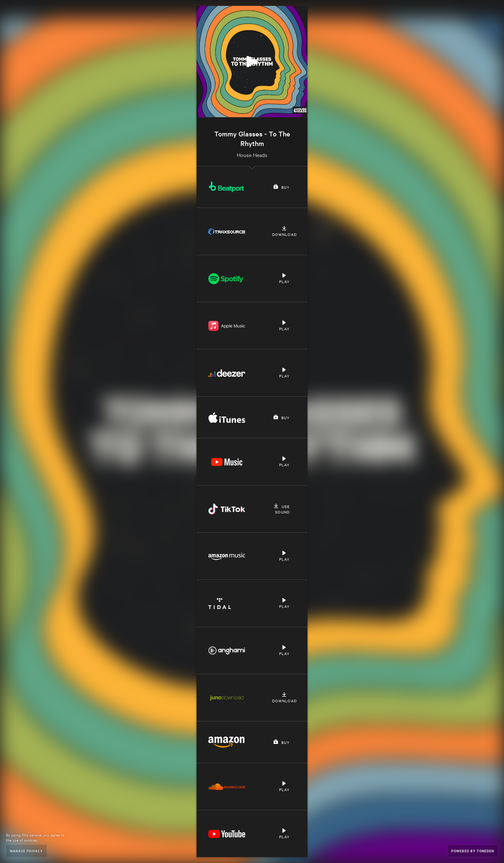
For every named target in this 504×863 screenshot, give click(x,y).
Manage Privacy (26, 851)
